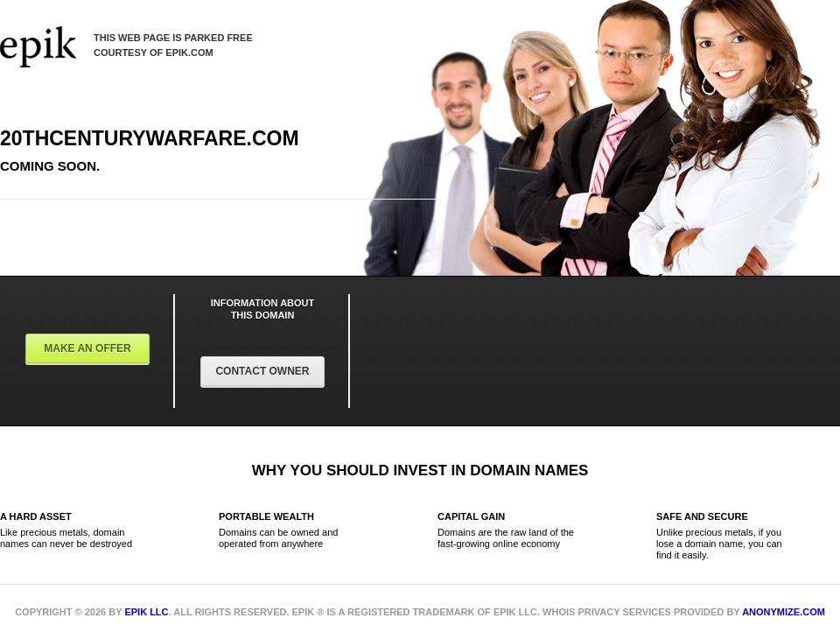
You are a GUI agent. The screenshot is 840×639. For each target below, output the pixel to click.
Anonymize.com (784, 612)
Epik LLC (146, 612)
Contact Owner (262, 371)
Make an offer (87, 348)
